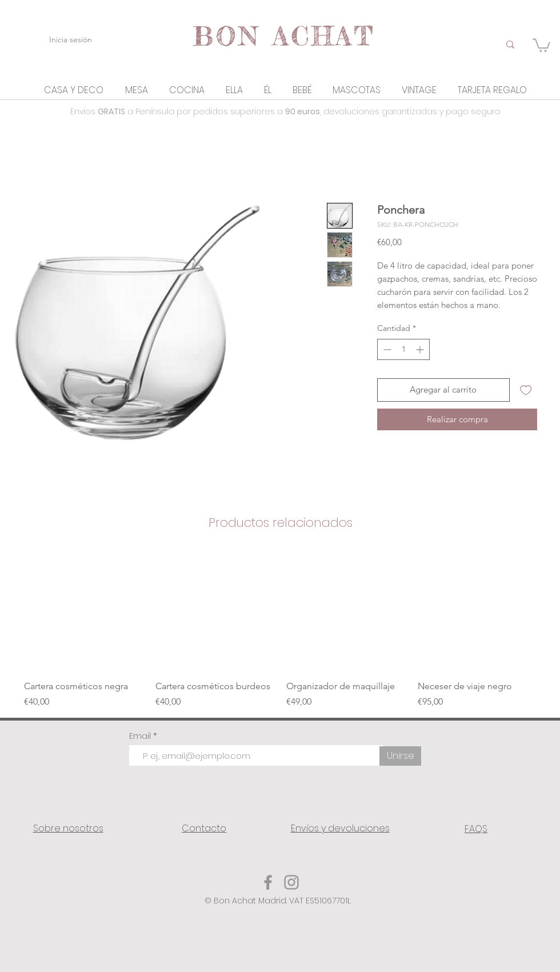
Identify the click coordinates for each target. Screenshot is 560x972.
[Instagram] (291, 882)
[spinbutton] (403, 349)
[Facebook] (268, 882)
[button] (74, 90)
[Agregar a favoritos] (526, 390)
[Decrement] (386, 349)
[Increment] (421, 349)
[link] (541, 45)
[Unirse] (400, 756)
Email (141, 736)
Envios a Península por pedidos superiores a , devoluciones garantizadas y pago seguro (285, 111)
